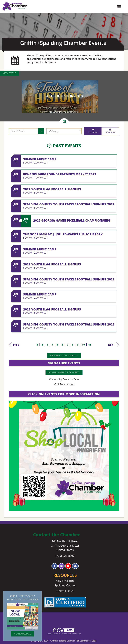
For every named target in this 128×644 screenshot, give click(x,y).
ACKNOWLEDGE (23, 634)
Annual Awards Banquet (64, 372)
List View (93, 131)
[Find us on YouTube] (68, 566)
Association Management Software (64, 631)
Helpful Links (65, 591)
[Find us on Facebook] (55, 566)
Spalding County (65, 585)
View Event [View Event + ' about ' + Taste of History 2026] (9, 73)
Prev (14, 345)
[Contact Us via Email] (75, 566)
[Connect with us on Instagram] (61, 566)
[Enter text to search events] (24, 131)
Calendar (110, 131)
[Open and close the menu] (76, 6)
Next (114, 345)
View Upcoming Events (64, 356)
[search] (41, 131)
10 (83, 345)
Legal (94, 641)
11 (90, 345)
